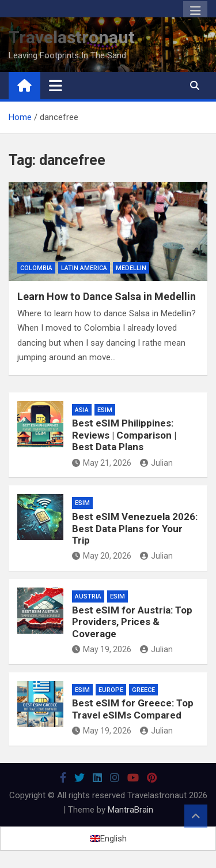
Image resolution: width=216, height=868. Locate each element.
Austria (88, 596)
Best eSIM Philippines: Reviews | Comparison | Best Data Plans (124, 435)
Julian (156, 463)
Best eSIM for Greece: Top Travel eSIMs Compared (133, 709)
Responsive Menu (195, 11)
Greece (143, 690)
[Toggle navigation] (56, 85)
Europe (111, 690)
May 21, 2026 (102, 463)
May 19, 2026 (102, 649)
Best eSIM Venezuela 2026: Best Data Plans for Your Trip (135, 528)
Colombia (36, 268)
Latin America (84, 268)
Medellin (131, 268)
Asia (82, 410)
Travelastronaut (72, 37)
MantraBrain (130, 810)
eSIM (105, 410)
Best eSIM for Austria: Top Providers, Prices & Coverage (132, 622)
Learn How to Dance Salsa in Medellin (107, 296)
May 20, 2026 (102, 556)
